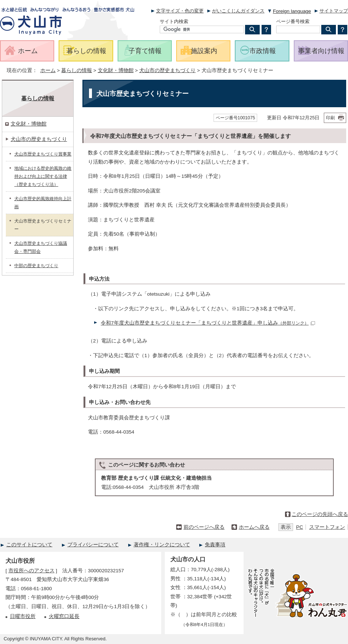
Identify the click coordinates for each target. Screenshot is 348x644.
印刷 (330, 118)
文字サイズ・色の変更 (180, 11)
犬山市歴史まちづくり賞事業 (43, 154)
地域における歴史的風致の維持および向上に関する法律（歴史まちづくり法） (43, 176)
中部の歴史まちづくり (36, 266)
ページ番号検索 (293, 21)
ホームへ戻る (254, 527)
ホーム (48, 70)
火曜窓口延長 (64, 616)
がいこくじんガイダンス (238, 11)
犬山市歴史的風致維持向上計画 (43, 203)
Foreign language (292, 11)
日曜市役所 (23, 616)
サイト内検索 (174, 21)
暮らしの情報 (77, 70)
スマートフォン (327, 527)
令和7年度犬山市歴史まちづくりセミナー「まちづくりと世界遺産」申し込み (208, 323)
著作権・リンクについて (162, 545)
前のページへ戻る (204, 527)
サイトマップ (334, 11)
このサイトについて (29, 545)
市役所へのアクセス (32, 571)
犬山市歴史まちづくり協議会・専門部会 (41, 247)
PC (299, 527)
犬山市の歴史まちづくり (167, 70)
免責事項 (215, 545)
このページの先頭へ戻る (320, 514)
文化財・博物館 (116, 70)
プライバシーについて (93, 545)
